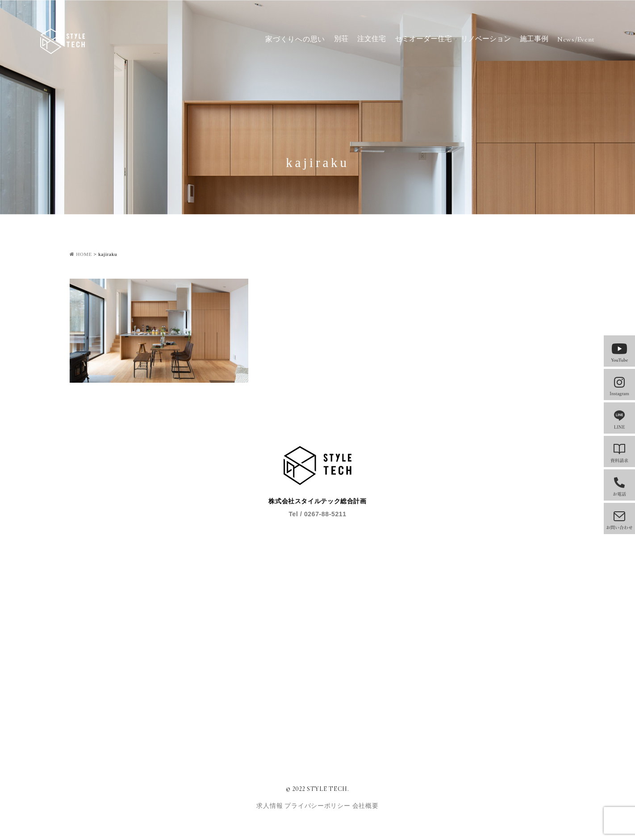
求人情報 (270, 806)
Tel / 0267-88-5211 (317, 514)
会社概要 (366, 806)
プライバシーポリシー (318, 806)
